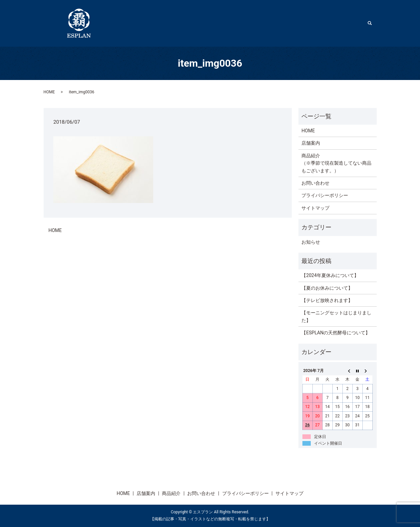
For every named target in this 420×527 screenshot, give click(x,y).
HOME (284, 23)
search (373, 23)
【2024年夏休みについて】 (330, 275)
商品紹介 (346, 23)
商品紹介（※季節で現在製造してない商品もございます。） (336, 163)
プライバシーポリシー (325, 195)
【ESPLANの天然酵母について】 (336, 333)
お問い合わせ (315, 183)
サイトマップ (315, 208)
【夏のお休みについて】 (327, 288)
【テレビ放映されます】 (327, 300)
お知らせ (311, 242)
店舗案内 (314, 23)
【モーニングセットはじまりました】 (336, 316)
